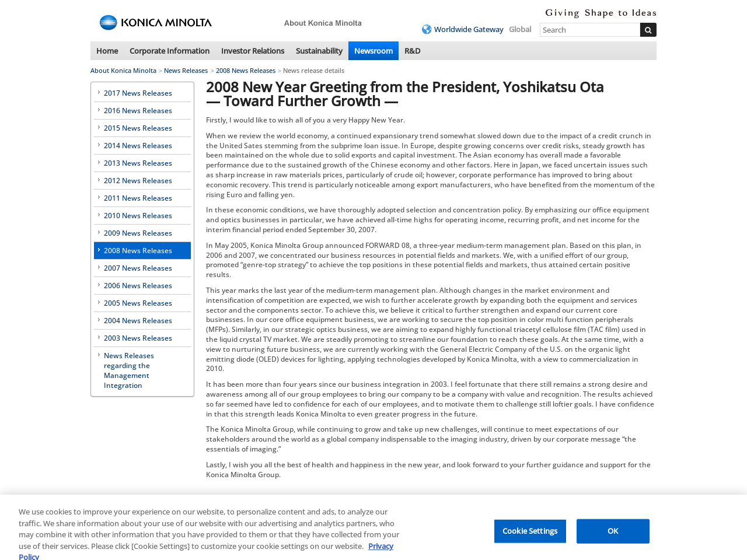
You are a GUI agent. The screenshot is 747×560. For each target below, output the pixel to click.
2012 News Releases (138, 181)
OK (613, 535)
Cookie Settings (530, 535)
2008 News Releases (246, 70)
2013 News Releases (138, 163)
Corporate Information (170, 51)
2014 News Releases (138, 146)
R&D (412, 51)
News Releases (186, 70)
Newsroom (373, 51)
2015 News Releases (138, 128)
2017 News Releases (138, 93)
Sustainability (319, 51)
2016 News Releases (138, 111)
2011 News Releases (138, 198)
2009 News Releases (138, 233)
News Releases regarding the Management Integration (129, 370)
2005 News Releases (138, 303)
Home (107, 51)
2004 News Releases (138, 321)
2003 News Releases (138, 338)
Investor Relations (253, 51)
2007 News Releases (138, 268)
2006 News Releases (138, 286)
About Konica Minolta (123, 70)
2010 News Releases (138, 216)
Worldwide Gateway (469, 29)
